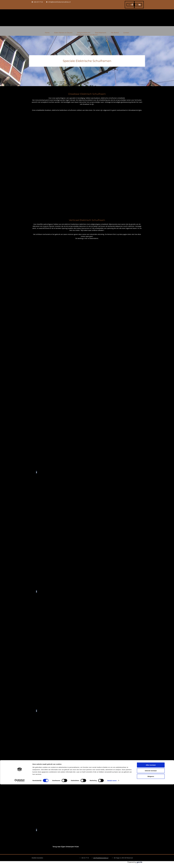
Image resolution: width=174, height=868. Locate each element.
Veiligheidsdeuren (84, 33)
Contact (126, 33)
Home (47, 33)
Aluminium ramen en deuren (87, 35)
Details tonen (112, 864)
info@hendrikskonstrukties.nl (59, 2)
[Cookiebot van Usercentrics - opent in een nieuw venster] (20, 864)
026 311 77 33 (38, 2)
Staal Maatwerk (101, 33)
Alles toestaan (151, 849)
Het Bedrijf (115, 33)
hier (86, 238)
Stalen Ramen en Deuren (63, 33)
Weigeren (151, 860)
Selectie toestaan (151, 854)
